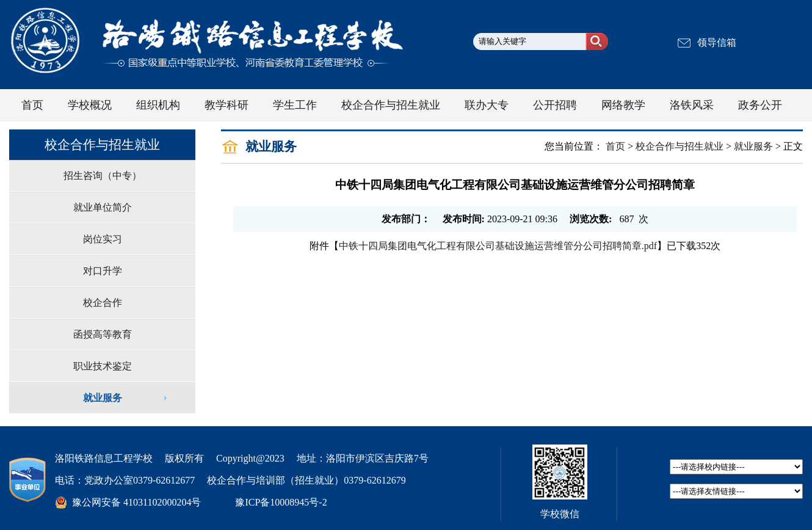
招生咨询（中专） (103, 176)
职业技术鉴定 (103, 366)
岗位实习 (103, 239)
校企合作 (103, 303)
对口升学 (103, 271)
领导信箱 (717, 42)
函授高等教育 (103, 334)
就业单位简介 (103, 207)
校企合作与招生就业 (680, 146)
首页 (615, 146)
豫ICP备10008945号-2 (281, 502)
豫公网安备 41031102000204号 (136, 502)
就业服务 (103, 398)
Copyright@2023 (250, 458)
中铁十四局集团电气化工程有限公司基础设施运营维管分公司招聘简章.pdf (498, 246)
